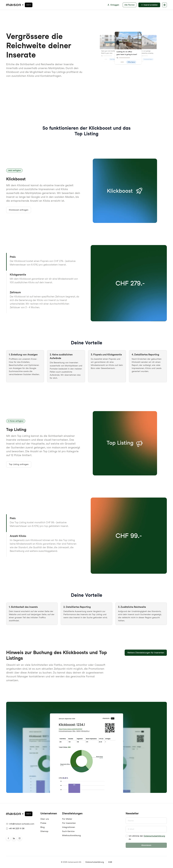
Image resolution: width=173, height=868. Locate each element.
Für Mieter (67, 819)
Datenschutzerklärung (154, 836)
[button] (44, 262)
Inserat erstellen (149, 5)
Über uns (45, 819)
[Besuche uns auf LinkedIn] (14, 838)
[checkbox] (127, 836)
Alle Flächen (130, 5)
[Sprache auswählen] (165, 5)
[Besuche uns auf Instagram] (20, 838)
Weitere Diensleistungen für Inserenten (146, 653)
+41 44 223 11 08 (15, 828)
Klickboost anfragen (19, 210)
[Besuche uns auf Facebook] (8, 838)
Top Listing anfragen (19, 464)
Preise (43, 823)
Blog (43, 827)
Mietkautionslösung (71, 835)
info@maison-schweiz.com (20, 824)
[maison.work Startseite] (19, 5)
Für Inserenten (69, 823)
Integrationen (69, 827)
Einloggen (113, 5)
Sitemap (44, 831)
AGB (110, 862)
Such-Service (68, 831)
